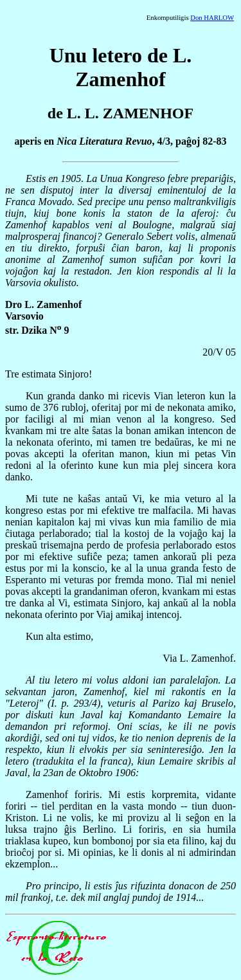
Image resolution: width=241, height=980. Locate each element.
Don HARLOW (212, 18)
